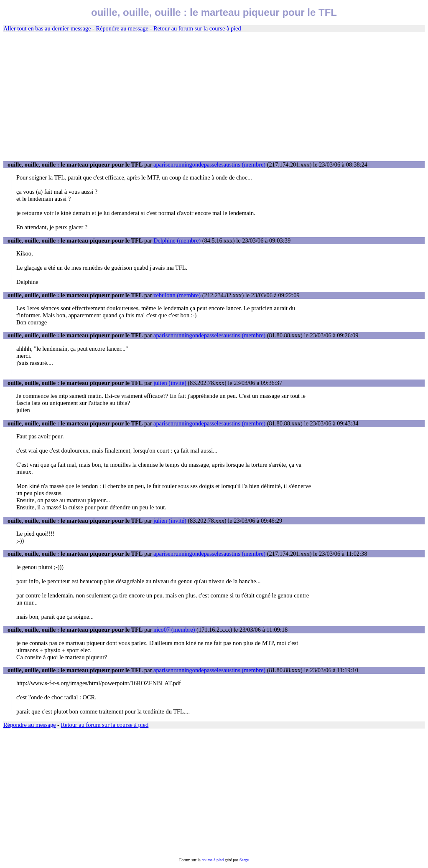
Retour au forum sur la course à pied (197, 28)
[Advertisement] (214, 97)
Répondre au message (122, 28)
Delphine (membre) (177, 240)
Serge (244, 860)
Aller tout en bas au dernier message (47, 28)
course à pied (213, 860)
